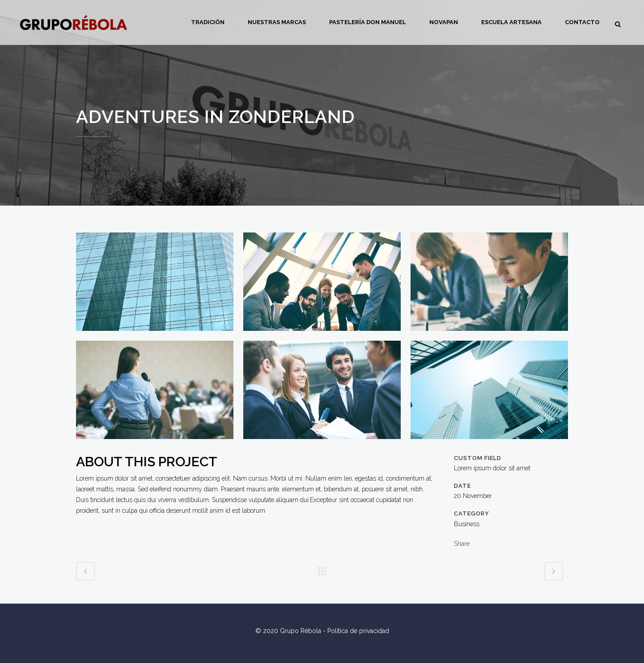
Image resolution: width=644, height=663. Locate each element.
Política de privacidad (358, 631)
